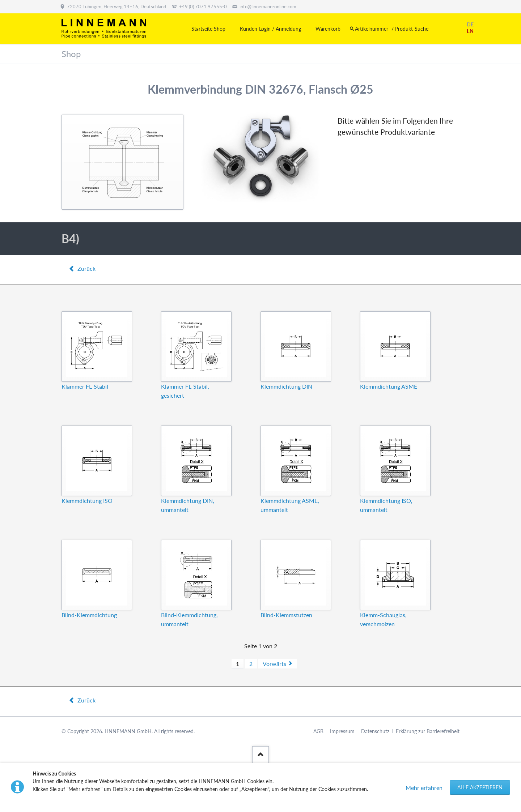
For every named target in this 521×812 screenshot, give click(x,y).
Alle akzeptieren (480, 787)
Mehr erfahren (424, 788)
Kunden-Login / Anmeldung (270, 29)
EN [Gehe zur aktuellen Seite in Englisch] (470, 31)
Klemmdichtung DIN (286, 386)
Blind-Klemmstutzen (286, 615)
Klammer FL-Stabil (85, 386)
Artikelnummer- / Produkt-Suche (392, 29)
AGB (318, 731)
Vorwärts (274, 664)
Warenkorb (328, 29)
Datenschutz (375, 731)
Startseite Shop (208, 29)
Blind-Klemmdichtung (89, 615)
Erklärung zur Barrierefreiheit (428, 731)
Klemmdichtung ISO (87, 501)
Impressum (342, 731)
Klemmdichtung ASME (389, 386)
